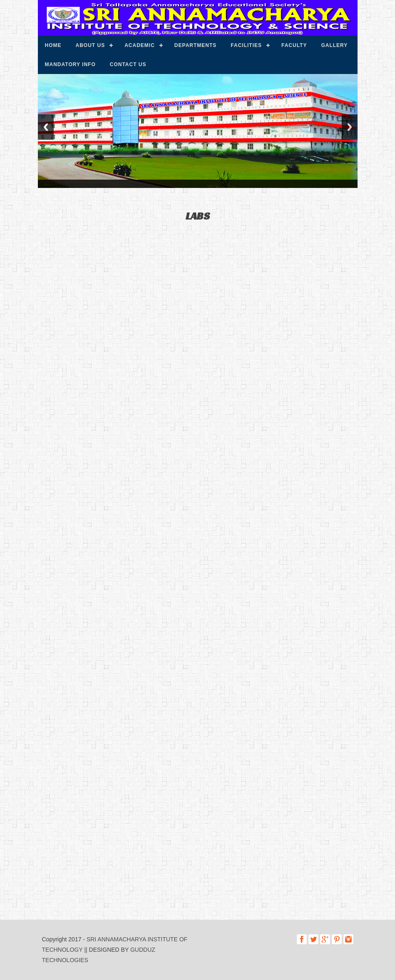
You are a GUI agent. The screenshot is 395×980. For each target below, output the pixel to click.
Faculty (294, 45)
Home (53, 45)
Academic (140, 45)
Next (350, 127)
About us (91, 45)
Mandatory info (70, 64)
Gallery (334, 45)
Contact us (128, 64)
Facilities (246, 45)
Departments (195, 45)
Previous (46, 127)
